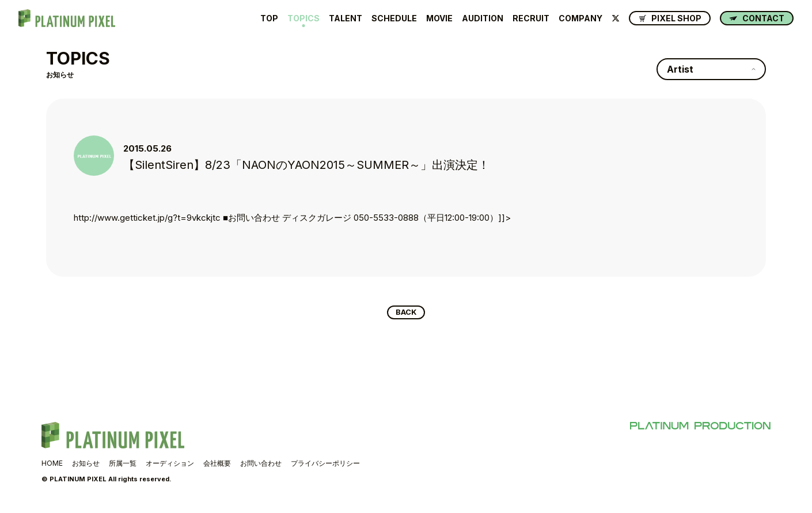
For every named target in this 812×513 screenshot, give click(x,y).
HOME (52, 465)
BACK (406, 314)
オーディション (170, 465)
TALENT (346, 18)
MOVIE (439, 18)
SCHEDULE (394, 18)
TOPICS (303, 18)
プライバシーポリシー (325, 465)
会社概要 (217, 465)
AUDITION (483, 18)
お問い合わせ (261, 465)
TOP (269, 18)
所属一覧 (123, 465)
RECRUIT (531, 18)
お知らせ (86, 465)
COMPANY (580, 18)
